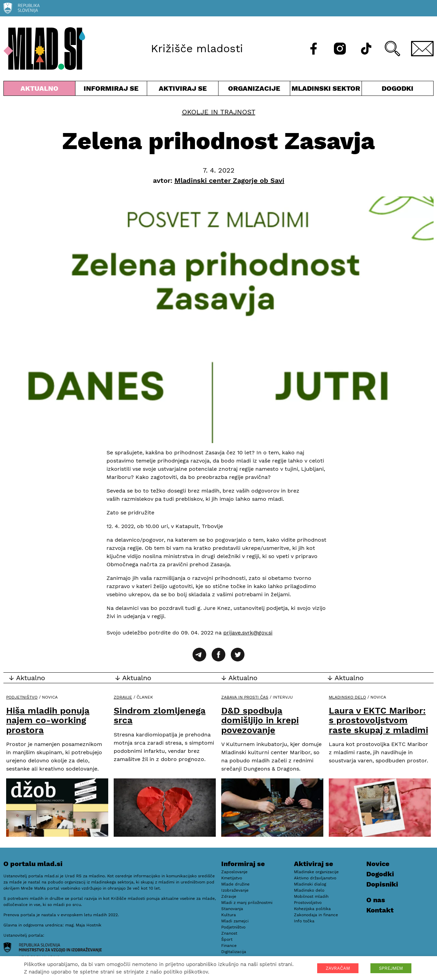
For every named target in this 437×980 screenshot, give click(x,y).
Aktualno (39, 90)
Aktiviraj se (183, 90)
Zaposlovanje (234, 872)
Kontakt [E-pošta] (380, 910)
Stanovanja (232, 909)
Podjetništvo (22, 697)
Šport (227, 939)
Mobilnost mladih (311, 896)
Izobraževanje (235, 890)
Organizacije (254, 90)
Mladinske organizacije (316, 872)
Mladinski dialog (310, 884)
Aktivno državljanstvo (315, 878)
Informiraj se (111, 90)
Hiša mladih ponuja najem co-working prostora (48, 720)
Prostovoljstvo (308, 903)
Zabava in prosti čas (245, 697)
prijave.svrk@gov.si (248, 633)
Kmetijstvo (232, 878)
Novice (378, 864)
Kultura (229, 915)
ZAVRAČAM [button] (338, 968)
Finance (229, 946)
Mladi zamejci (235, 921)
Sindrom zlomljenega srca (160, 715)
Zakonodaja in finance (316, 915)
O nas (376, 900)
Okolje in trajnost (219, 112)
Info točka (304, 921)
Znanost (229, 933)
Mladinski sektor (326, 90)
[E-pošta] (422, 49)
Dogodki (398, 88)
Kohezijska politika (312, 909)
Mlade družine (235, 884)
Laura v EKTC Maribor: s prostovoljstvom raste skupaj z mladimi (378, 720)
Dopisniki (382, 884)
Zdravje (123, 697)
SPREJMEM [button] (391, 968)
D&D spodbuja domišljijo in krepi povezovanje (260, 720)
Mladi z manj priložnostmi (247, 903)
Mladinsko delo (347, 697)
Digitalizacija (234, 952)
